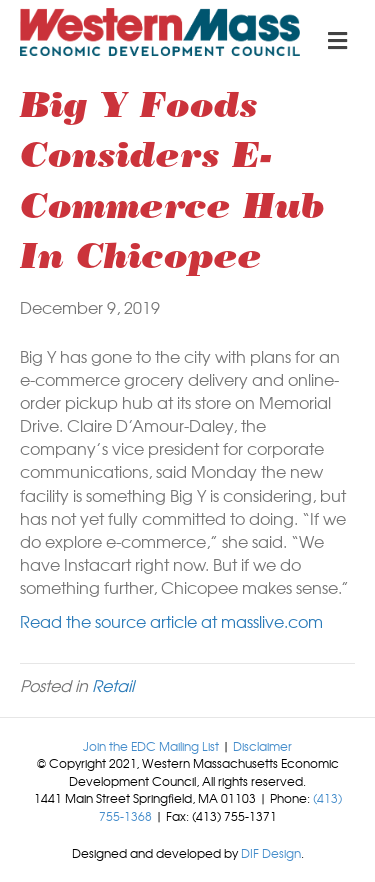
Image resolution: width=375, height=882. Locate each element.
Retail (113, 685)
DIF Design (271, 853)
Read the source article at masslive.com (171, 621)
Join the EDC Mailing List (151, 746)
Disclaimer (262, 746)
